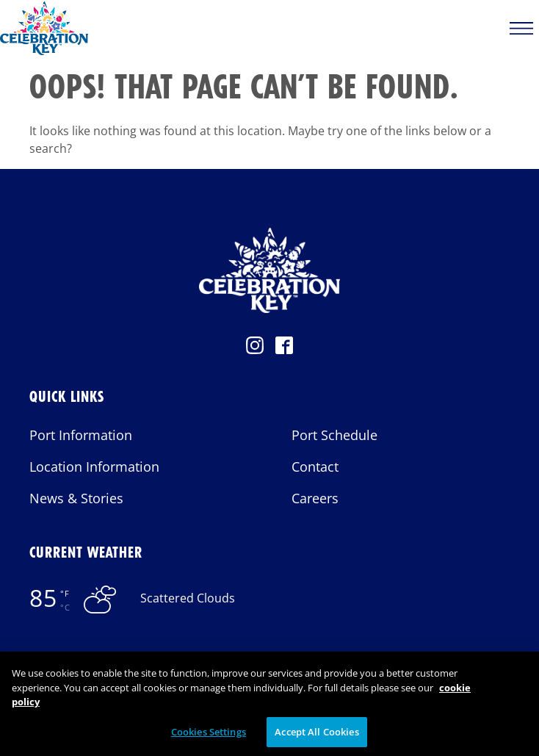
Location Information (94, 467)
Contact (315, 467)
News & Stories (76, 498)
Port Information (81, 435)
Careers (315, 498)
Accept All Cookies (316, 736)
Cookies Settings (209, 736)
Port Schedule (334, 435)
